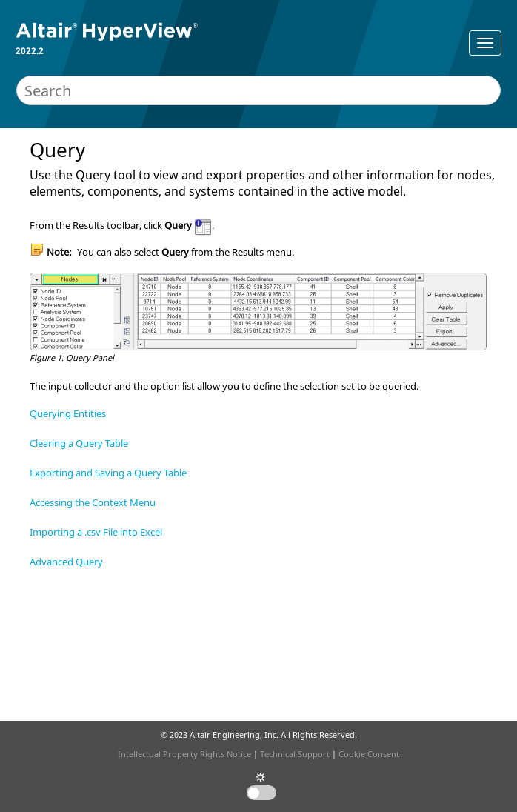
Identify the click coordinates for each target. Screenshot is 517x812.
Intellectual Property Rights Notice (184, 754)
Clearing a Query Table (79, 443)
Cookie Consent (369, 754)
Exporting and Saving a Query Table (108, 473)
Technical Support (295, 754)
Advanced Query (66, 562)
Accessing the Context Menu (93, 502)
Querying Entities (68, 413)
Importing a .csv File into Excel (96, 532)
